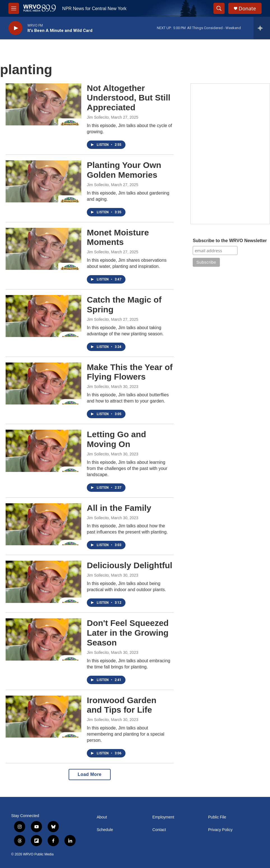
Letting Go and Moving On (117, 439)
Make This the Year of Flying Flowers (130, 372)
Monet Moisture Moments (118, 237)
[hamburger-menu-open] (14, 8)
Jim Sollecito (98, 117)
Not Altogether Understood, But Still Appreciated (129, 98)
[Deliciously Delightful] (43, 582)
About (102, 817)
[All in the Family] (43, 524)
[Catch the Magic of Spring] (43, 316)
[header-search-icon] (219, 8)
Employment (163, 817)
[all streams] (262, 28)
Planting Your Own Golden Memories (124, 170)
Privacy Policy (220, 830)
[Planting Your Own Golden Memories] (43, 181)
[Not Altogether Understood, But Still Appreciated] (43, 104)
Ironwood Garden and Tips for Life (122, 705)
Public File (217, 817)
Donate (247, 9)
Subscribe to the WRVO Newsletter (230, 241)
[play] (15, 28)
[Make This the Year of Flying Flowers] (43, 383)
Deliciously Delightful (130, 565)
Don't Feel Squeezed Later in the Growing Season (128, 633)
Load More (89, 774)
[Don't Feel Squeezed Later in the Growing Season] (43, 639)
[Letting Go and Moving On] (43, 451)
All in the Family (119, 508)
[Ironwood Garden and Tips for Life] (43, 717)
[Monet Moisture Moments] (43, 249)
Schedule (105, 830)
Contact (159, 830)
